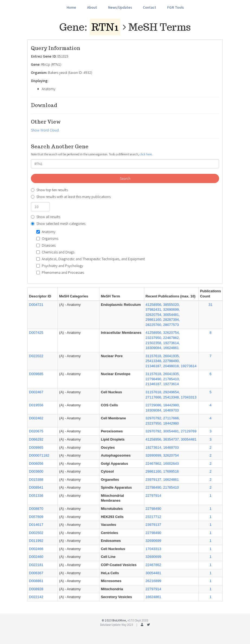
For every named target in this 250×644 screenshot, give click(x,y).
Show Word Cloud (45, 130)
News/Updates (120, 7)
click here (146, 154)
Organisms (47, 238)
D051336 (36, 496)
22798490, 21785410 (162, 487)
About (92, 7)
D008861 (36, 581)
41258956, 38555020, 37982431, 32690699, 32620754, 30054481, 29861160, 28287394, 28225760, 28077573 (163, 315)
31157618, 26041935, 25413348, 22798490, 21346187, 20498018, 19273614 (171, 361)
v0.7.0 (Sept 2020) (138, 620)
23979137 (153, 525)
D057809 (36, 517)
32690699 (153, 541)
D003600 (36, 471)
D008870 (36, 509)
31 (210, 305)
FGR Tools (175, 7)
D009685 (36, 374)
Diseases (46, 245)
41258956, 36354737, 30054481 (171, 439)
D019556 (36, 405)
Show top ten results (49, 190)
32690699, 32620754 (162, 455)
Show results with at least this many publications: (71, 197)
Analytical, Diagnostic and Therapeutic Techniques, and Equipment (91, 259)
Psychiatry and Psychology (60, 266)
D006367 (36, 573)
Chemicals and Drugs (55, 252)
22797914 (153, 496)
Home (71, 7)
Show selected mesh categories (58, 224)
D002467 (36, 392)
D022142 (36, 597)
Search (125, 178)
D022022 (36, 356)
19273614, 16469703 (162, 447)
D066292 (36, 439)
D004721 (36, 305)
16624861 (153, 597)
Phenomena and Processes (60, 272)
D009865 (36, 447)
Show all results (46, 217)
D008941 (36, 487)
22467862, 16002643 (162, 464)
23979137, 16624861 (162, 480)
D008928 (36, 589)
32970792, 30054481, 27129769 (171, 431)
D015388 (36, 480)
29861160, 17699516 (162, 471)
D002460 (36, 557)
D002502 (36, 533)
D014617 (36, 525)
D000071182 (39, 455)
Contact (150, 7)
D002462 (36, 418)
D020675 (36, 431)
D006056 (36, 464)
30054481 (153, 573)
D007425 (36, 333)
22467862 (153, 565)
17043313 (153, 549)
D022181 (36, 565)
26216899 (153, 581)
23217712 (153, 517)
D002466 (36, 549)
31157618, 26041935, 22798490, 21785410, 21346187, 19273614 (163, 379)
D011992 (36, 541)
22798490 (153, 509)
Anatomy (46, 232)
